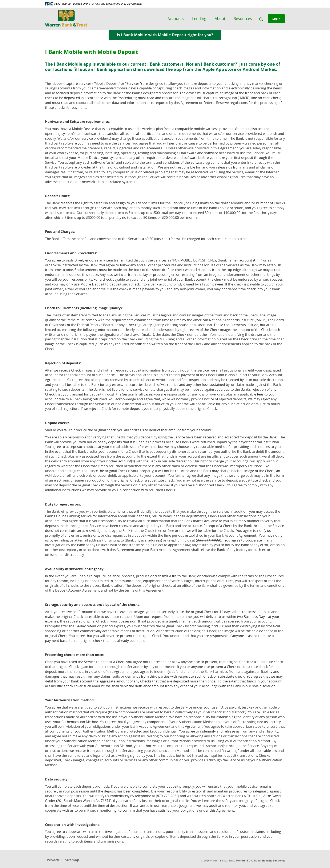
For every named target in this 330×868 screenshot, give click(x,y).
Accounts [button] (176, 19)
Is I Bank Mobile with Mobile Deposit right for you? (169, 35)
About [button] (220, 19)
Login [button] (277, 19)
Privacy (53, 860)
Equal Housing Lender (270, 861)
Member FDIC (244, 861)
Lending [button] (199, 19)
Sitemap (72, 860)
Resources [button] (243, 19)
